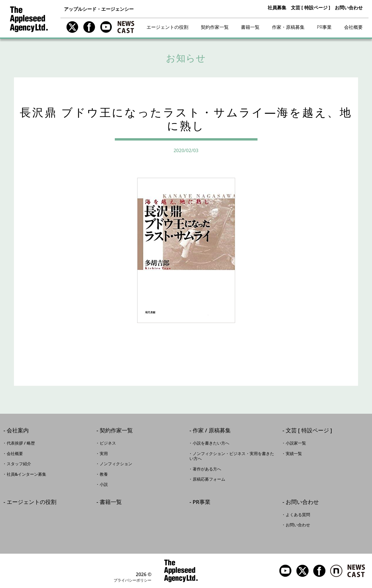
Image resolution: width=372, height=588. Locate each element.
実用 (104, 454)
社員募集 (277, 8)
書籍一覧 (250, 27)
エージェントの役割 (167, 27)
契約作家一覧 (215, 27)
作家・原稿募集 (288, 27)
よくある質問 (298, 515)
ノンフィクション (116, 464)
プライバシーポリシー (133, 580)
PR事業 (324, 27)
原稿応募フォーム (209, 479)
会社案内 (18, 431)
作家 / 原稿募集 (212, 431)
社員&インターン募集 (27, 474)
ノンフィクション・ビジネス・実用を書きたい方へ (232, 456)
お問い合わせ (349, 8)
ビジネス (108, 443)
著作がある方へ (207, 469)
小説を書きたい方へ (211, 443)
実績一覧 (294, 454)
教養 (104, 474)
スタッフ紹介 (19, 464)
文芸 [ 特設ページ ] (311, 8)
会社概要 (353, 27)
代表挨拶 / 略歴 (21, 443)
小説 (104, 484)
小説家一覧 (296, 443)
